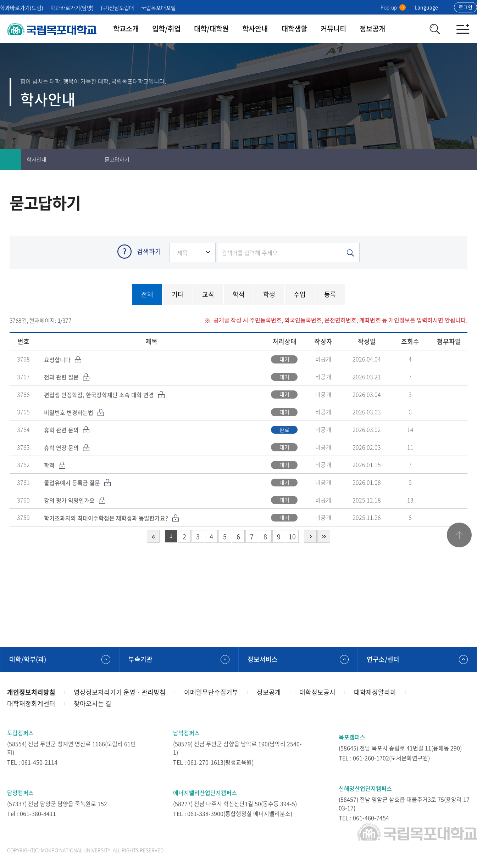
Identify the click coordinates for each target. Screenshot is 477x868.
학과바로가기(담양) (72, 8)
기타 (178, 294)
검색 (434, 29)
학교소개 (126, 29)
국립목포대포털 (159, 8)
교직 (208, 294)
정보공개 (372, 29)
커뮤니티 (333, 29)
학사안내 (255, 29)
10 (292, 537)
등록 (330, 294)
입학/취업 (166, 29)
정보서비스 (263, 659)
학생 (269, 294)
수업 (300, 294)
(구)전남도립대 (117, 8)
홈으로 (11, 159)
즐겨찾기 (445, 159)
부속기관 (140, 659)
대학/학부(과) (28, 659)
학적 (239, 294)
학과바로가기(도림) (22, 8)
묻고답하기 (117, 159)
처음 (153, 536)
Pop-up (393, 7)
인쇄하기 (424, 159)
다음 (310, 536)
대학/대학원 (211, 29)
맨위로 (459, 535)
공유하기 (466, 159)
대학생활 (294, 29)
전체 (147, 294)
